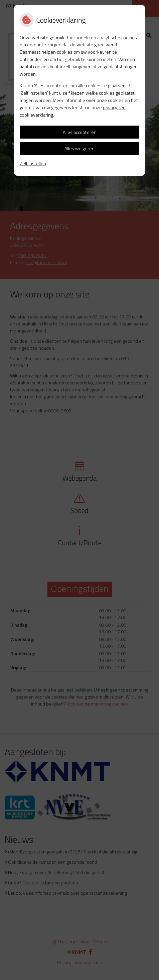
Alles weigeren (79, 148)
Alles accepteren (80, 132)
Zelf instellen (33, 163)
